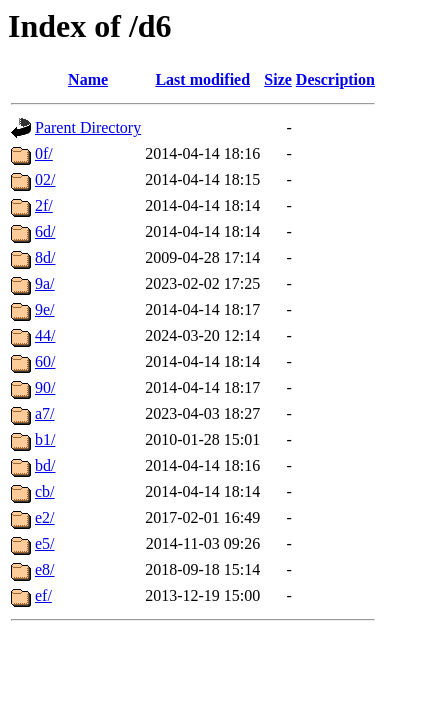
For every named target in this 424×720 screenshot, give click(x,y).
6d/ (45, 231)
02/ (45, 179)
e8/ (45, 569)
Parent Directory (88, 127)
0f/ (44, 153)
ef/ (43, 595)
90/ (45, 387)
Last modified (202, 79)
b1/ (45, 439)
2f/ (44, 205)
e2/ (45, 517)
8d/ (45, 257)
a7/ (45, 413)
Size (278, 79)
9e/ (45, 309)
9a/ (45, 283)
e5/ (45, 543)
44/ (45, 335)
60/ (45, 361)
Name (88, 79)
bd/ (45, 465)
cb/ (45, 491)
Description (335, 79)
